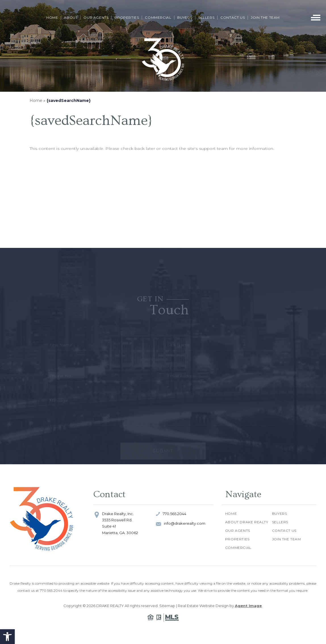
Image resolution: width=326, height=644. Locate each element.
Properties (127, 17)
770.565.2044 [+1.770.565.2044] (175, 514)
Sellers (206, 17)
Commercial (158, 17)
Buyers (185, 17)
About (71, 17)
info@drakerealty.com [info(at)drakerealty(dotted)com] (185, 523)
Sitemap (167, 606)
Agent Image (248, 606)
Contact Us (233, 17)
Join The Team (265, 17)
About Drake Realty (247, 522)
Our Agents (96, 17)
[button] (7, 637)
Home (52, 17)
